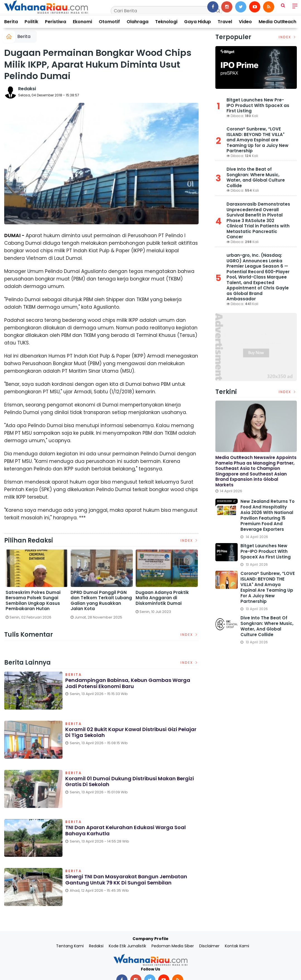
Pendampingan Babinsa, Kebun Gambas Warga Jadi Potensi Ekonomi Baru (128, 683)
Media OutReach (277, 22)
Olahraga (138, 22)
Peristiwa (56, 22)
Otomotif (109, 22)
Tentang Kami (70, 946)
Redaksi (27, 89)
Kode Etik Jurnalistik (127, 946)
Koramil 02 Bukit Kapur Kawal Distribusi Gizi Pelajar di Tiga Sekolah (131, 732)
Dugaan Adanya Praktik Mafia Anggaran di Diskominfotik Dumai (162, 598)
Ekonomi (82, 22)
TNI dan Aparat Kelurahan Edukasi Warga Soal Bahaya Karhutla (126, 831)
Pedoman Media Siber (173, 946)
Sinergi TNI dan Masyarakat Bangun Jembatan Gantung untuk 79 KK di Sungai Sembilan (126, 880)
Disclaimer (209, 946)
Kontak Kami (237, 946)
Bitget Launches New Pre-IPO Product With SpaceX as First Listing (258, 105)
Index (190, 540)
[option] (37, 587)
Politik (31, 22)
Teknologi (166, 22)
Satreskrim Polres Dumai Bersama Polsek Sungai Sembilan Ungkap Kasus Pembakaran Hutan (33, 601)
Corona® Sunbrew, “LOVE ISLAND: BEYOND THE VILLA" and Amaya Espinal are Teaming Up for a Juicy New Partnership (257, 140)
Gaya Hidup (198, 22)
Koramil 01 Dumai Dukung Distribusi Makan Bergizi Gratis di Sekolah (130, 782)
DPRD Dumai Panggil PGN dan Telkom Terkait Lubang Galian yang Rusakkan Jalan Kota (101, 601)
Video (245, 22)
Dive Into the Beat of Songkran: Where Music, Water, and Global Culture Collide (256, 177)
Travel (225, 22)
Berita (11, 22)
